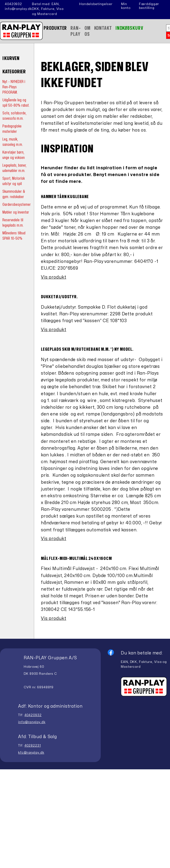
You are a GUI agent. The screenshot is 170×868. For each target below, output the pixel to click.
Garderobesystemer (17, 204)
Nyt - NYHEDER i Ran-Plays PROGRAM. (14, 87)
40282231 (33, 746)
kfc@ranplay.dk (31, 753)
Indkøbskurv (129, 28)
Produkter (55, 28)
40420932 (13, 4)
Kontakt (103, 28)
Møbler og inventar (16, 212)
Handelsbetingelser (96, 4)
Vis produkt (54, 277)
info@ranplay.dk (18, 9)
